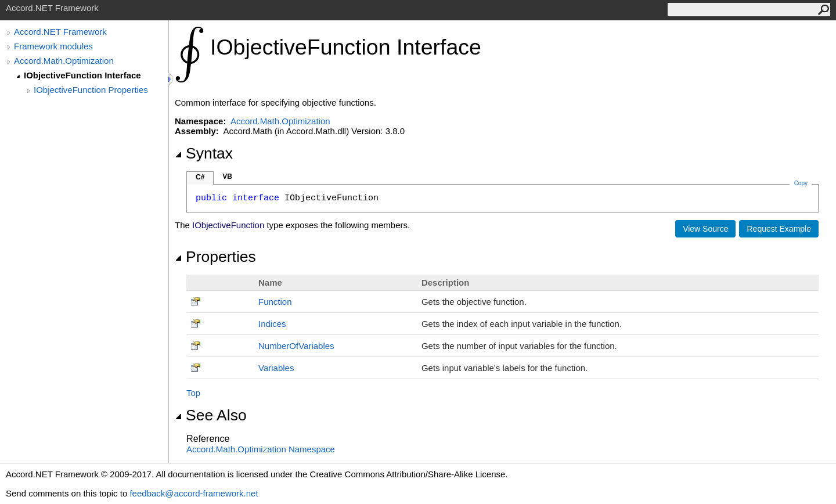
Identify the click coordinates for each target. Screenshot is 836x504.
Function (275, 302)
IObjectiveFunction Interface (82, 75)
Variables (276, 368)
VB (227, 177)
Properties (215, 257)
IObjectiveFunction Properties (91, 90)
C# (200, 177)
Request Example (779, 229)
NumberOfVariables (296, 346)
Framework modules (53, 46)
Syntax (204, 153)
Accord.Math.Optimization (64, 61)
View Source (705, 229)
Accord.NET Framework (60, 32)
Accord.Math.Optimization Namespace (261, 449)
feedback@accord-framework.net (194, 493)
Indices (272, 324)
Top (193, 393)
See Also (211, 415)
